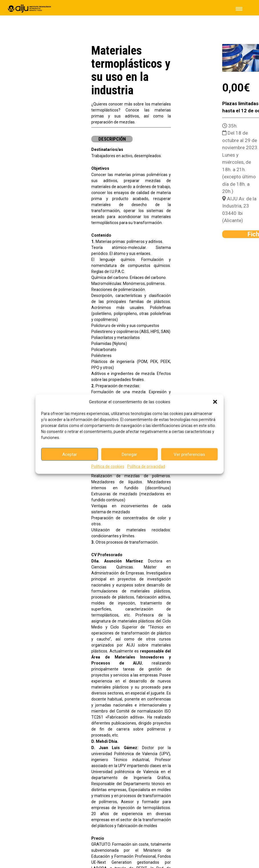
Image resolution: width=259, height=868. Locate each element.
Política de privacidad (146, 466)
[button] (215, 402)
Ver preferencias (189, 454)
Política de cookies (108, 466)
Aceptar (70, 454)
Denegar (129, 454)
